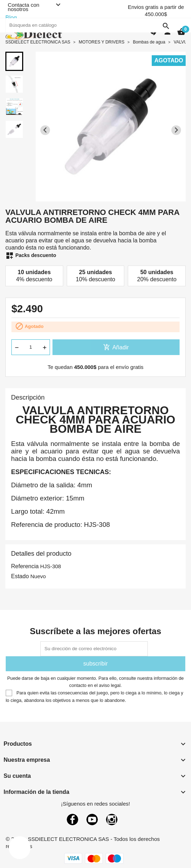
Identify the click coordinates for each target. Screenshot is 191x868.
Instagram (112, 820)
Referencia (25, 566)
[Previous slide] (45, 130)
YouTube (92, 820)
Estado (20, 576)
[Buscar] (89, 25)
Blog (11, 18)
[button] (14, 61)
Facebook (72, 820)
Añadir (116, 347)
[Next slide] (176, 130)
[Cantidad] (31, 347)
